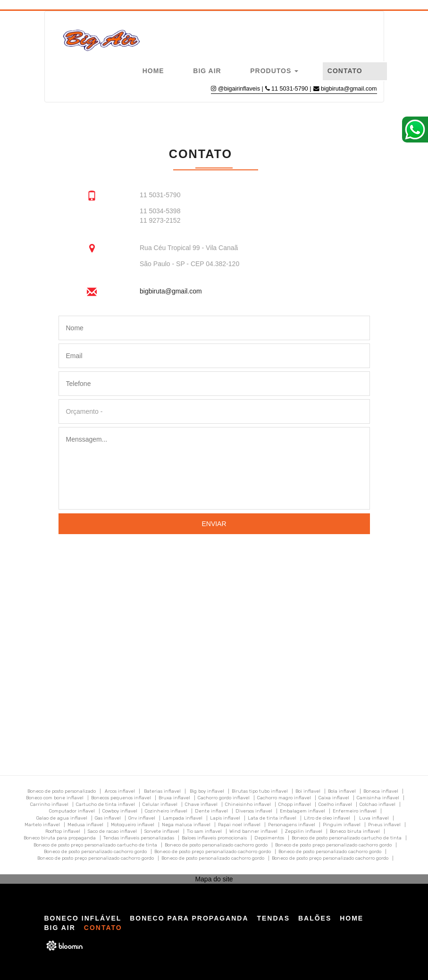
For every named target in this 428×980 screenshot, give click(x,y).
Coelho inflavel (335, 804)
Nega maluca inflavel (186, 825)
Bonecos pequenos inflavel (121, 798)
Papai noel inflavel (239, 825)
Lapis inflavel (225, 818)
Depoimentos (269, 838)
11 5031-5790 (290, 89)
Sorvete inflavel (162, 831)
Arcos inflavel (120, 791)
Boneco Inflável (83, 918)
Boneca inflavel (381, 791)
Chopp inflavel (295, 804)
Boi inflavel (308, 791)
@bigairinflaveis (239, 89)
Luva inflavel (374, 818)
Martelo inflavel (42, 825)
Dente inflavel (211, 811)
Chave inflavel (201, 804)
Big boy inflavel (207, 791)
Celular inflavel (160, 804)
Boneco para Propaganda (189, 918)
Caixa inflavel (334, 798)
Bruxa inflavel (174, 798)
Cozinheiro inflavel (166, 811)
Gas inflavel (108, 818)
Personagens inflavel (292, 825)
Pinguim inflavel (342, 825)
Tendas (273, 918)
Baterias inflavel (162, 791)
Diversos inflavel (254, 811)
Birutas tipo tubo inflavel (260, 791)
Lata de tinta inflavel (272, 818)
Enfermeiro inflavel (355, 811)
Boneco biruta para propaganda (60, 838)
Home (153, 71)
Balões (315, 918)
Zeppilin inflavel (304, 831)
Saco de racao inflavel (112, 831)
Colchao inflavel (378, 804)
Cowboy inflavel (120, 811)
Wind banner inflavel (253, 831)
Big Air (207, 71)
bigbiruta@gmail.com (349, 89)
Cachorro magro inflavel (284, 798)
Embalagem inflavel (302, 811)
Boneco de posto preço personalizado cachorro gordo (333, 845)
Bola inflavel (342, 791)
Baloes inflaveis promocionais (214, 838)
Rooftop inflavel (63, 831)
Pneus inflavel (384, 825)
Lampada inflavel (183, 818)
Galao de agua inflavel (62, 818)
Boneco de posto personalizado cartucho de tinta (347, 838)
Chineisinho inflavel (248, 804)
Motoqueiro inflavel (133, 825)
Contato (345, 71)
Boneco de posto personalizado (62, 791)
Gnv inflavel (142, 818)
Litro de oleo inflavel (327, 818)
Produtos (274, 71)
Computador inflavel (72, 811)
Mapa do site (214, 879)
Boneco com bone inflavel (55, 798)
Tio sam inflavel (204, 831)
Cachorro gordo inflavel (224, 798)
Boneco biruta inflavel (355, 831)
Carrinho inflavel (49, 804)
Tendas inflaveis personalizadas (139, 838)
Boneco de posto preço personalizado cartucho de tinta (95, 845)
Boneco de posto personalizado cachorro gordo (216, 845)
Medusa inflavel (85, 825)
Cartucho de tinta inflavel (105, 804)
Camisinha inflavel (378, 798)
